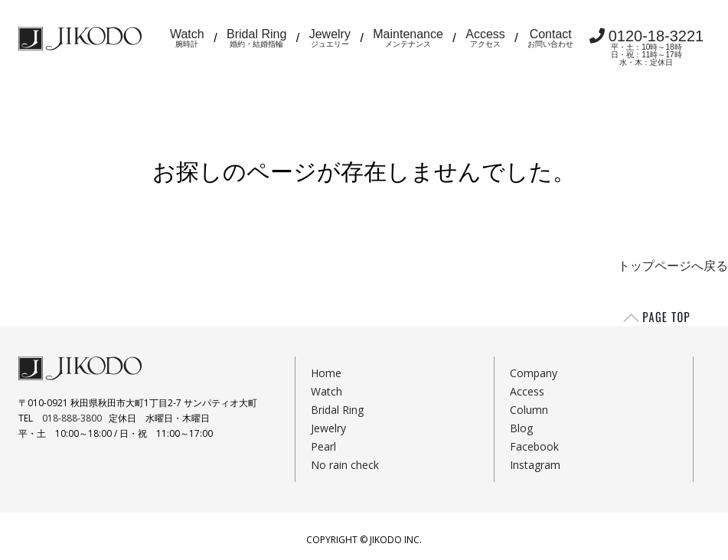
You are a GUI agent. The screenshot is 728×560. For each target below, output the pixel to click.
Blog (521, 428)
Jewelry (330, 38)
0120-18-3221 (647, 47)
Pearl (323, 446)
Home (326, 373)
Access (485, 38)
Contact (550, 38)
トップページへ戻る (673, 266)
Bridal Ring (256, 38)
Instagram (535, 465)
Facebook (534, 446)
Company (534, 373)
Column (529, 410)
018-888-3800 (72, 418)
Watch (187, 38)
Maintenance (408, 38)
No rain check (345, 465)
